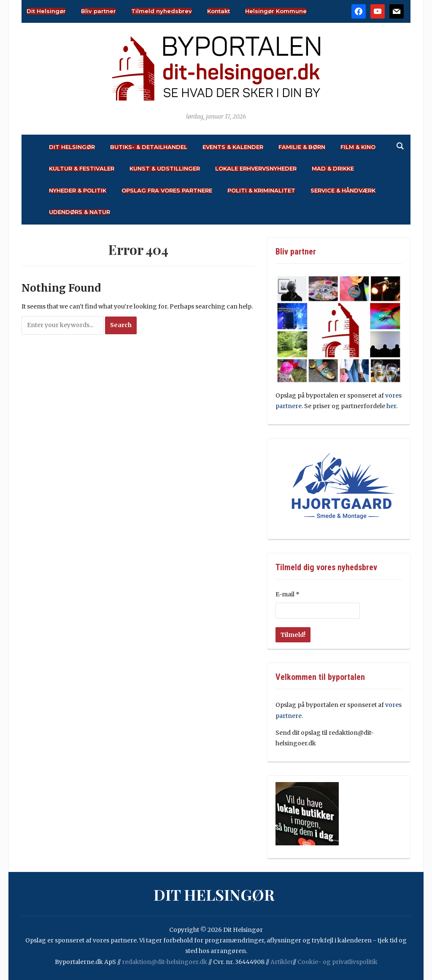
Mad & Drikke (333, 169)
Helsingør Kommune (276, 11)
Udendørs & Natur (80, 212)
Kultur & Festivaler (82, 169)
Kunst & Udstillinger (165, 169)
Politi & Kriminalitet (261, 191)
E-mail (288, 594)
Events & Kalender (233, 147)
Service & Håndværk (343, 191)
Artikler (282, 962)
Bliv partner (99, 11)
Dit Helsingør (46, 11)
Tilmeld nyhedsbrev (162, 11)
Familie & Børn (302, 147)
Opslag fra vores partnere (167, 191)
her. (392, 406)
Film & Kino (358, 147)
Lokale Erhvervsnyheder (256, 169)
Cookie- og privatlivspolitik (337, 962)
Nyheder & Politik (78, 191)
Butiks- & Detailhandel (149, 147)
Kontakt (219, 11)
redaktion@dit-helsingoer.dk (165, 962)
